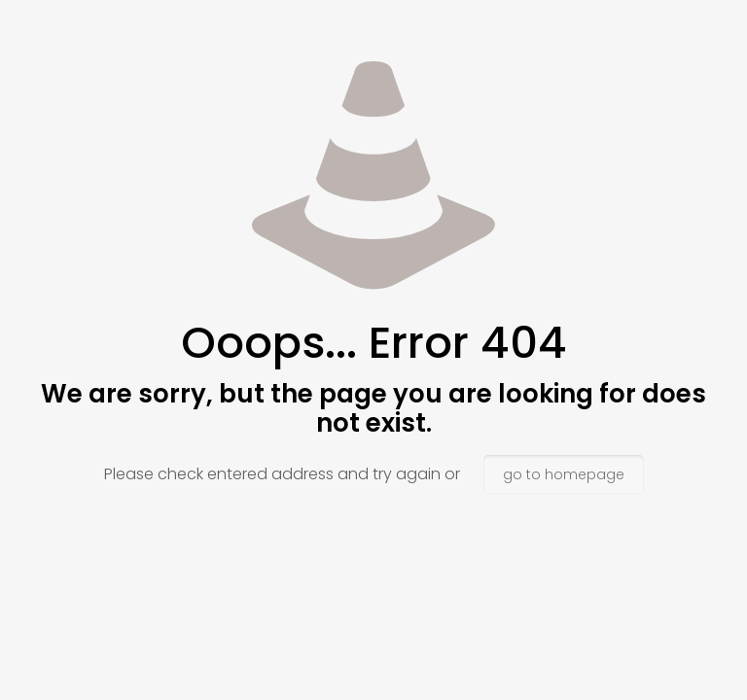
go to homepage (564, 474)
